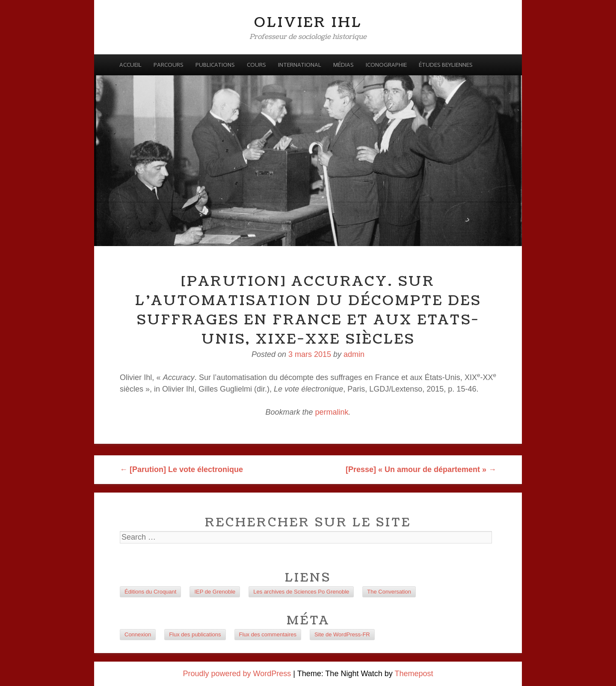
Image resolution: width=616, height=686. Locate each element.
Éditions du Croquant (150, 592)
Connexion (138, 634)
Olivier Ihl (308, 22)
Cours (256, 65)
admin (354, 354)
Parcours (169, 65)
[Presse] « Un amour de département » (421, 469)
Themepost (414, 674)
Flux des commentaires (268, 634)
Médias (344, 65)
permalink (332, 412)
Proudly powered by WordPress (237, 674)
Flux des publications (195, 634)
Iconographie (386, 65)
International (300, 65)
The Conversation (389, 592)
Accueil (130, 65)
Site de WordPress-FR (342, 634)
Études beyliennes (446, 65)
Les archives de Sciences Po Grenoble (301, 592)
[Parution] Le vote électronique (181, 469)
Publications (215, 65)
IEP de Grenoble (215, 592)
